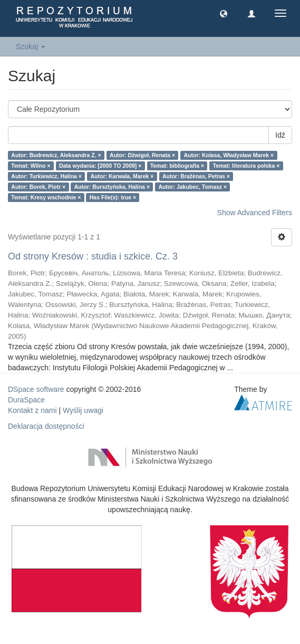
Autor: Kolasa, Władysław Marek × (229, 155)
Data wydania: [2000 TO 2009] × (100, 166)
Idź (280, 135)
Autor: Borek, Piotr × (38, 187)
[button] (224, 13)
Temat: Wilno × (31, 166)
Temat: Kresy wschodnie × (46, 197)
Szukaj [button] (31, 46)
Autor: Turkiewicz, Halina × (46, 176)
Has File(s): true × (113, 197)
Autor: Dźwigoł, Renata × (142, 155)
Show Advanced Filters (255, 213)
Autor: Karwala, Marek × (122, 176)
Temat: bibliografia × (177, 166)
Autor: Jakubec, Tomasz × (193, 187)
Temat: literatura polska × (246, 166)
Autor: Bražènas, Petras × (196, 176)
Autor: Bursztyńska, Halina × (112, 187)
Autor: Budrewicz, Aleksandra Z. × (56, 155)
